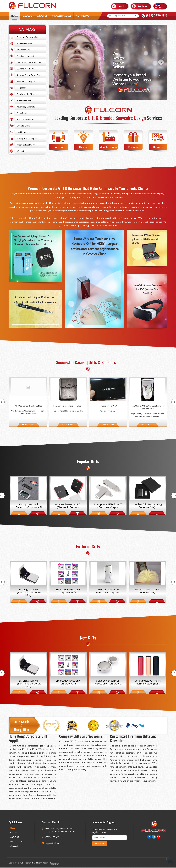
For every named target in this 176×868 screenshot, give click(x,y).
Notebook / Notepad (26, 81)
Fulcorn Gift (29, 863)
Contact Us (15, 847)
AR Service (21, 151)
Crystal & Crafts (23, 126)
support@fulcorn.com (55, 844)
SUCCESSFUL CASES (62, 17)
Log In (122, 6)
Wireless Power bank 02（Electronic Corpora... (68, 506)
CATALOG (27, 17)
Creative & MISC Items (26, 94)
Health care (22, 132)
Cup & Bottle (22, 113)
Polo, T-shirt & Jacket (26, 119)
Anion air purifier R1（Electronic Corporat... (108, 591)
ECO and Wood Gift (25, 69)
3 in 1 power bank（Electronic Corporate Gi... (28, 506)
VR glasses (21, 88)
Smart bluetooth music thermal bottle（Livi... (148, 683)
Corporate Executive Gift (27, 37)
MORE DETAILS (28, 425)
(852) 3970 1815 (157, 16)
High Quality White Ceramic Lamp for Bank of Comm (148, 407)
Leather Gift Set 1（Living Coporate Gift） (148, 506)
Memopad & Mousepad (27, 138)
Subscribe (100, 844)
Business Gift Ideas (25, 43)
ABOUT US (42, 17)
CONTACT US (82, 17)
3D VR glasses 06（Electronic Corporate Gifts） (28, 593)
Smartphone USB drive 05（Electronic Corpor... (108, 506)
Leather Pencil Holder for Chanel (68, 406)
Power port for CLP (108, 406)
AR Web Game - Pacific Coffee (28, 406)
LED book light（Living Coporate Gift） (148, 591)
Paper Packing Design (26, 145)
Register (143, 6)
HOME (14, 17)
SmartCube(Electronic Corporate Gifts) (68, 591)
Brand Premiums (24, 50)
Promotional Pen (24, 100)
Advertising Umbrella (26, 107)
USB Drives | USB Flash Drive (29, 62)
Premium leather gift (25, 56)
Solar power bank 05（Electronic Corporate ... (108, 683)
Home (13, 829)
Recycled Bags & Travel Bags (29, 75)
